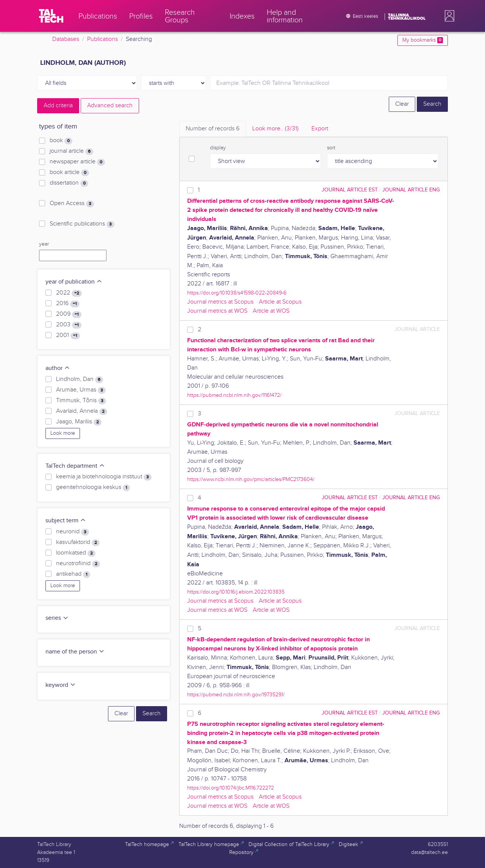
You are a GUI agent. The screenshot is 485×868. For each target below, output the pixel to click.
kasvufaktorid (78, 542)
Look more (63, 433)
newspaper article (77, 162)
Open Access (72, 204)
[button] (448, 16)
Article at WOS (271, 311)
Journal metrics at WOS (217, 311)
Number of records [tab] (213, 129)
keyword (61, 685)
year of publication (74, 282)
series (57, 618)
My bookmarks (423, 40)
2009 (69, 314)
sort (331, 148)
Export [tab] (320, 129)
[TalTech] (51, 16)
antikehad (73, 574)
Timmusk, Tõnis (81, 401)
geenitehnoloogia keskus (93, 487)
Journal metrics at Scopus (220, 302)
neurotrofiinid (78, 564)
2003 (69, 325)
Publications (102, 39)
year (44, 244)
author (58, 368)
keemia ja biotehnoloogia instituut (104, 477)
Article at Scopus (280, 302)
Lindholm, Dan (80, 379)
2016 (68, 304)
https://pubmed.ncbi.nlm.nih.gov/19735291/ (236, 695)
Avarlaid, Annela (82, 411)
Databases (66, 39)
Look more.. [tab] (275, 129)
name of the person (75, 652)
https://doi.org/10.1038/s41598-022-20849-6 (237, 293)
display (218, 148)
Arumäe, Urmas (81, 390)
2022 (69, 293)
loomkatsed (76, 553)
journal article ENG (411, 190)
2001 (68, 335)
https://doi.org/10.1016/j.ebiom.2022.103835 (236, 592)
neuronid (73, 532)
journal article (71, 151)
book (61, 141)
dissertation (69, 183)
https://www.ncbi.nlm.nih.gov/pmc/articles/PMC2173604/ (251, 479)
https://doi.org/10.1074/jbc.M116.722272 (231, 788)
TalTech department (75, 466)
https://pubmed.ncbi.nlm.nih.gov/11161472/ (234, 395)
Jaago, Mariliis (79, 422)
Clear (402, 104)
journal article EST (350, 190)
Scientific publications (82, 224)
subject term (66, 521)
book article (69, 172)
